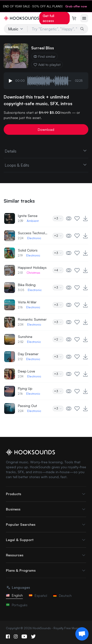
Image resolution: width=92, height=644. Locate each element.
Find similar (44, 56)
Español (38, 595)
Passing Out (27, 406)
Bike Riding (27, 285)
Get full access (48, 18)
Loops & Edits (46, 165)
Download (46, 129)
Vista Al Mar (27, 302)
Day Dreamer (28, 354)
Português (17, 605)
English (14, 595)
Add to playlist (47, 65)
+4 (58, 270)
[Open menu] (84, 18)
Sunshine (25, 337)
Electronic (34, 238)
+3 (58, 218)
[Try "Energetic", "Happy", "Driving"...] (53, 29)
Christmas (33, 273)
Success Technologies (33, 233)
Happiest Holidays (32, 267)
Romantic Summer (32, 319)
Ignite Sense (28, 216)
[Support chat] (82, 634)
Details (46, 151)
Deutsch (62, 595)
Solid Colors (28, 250)
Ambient (33, 221)
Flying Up (25, 388)
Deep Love (26, 371)
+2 (58, 236)
